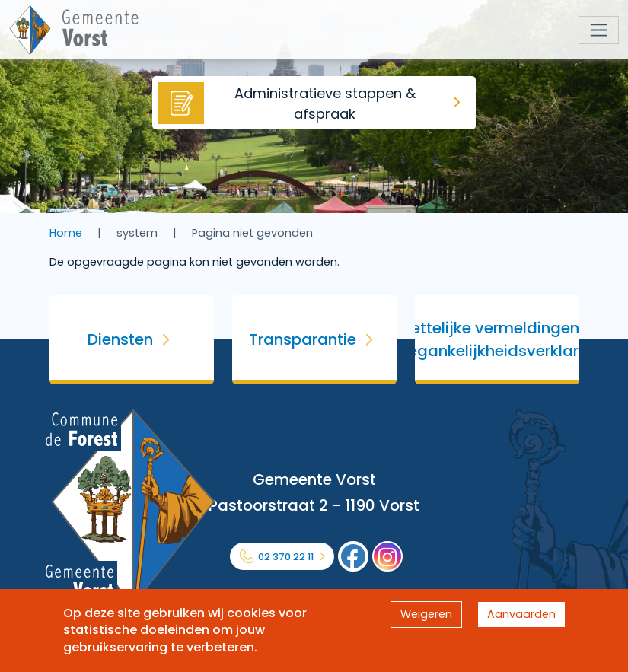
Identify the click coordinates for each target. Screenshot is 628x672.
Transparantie (303, 339)
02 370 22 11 (286, 557)
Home (66, 233)
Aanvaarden (521, 614)
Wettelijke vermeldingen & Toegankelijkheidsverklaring (497, 339)
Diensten (120, 339)
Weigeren (426, 614)
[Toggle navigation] (599, 30)
